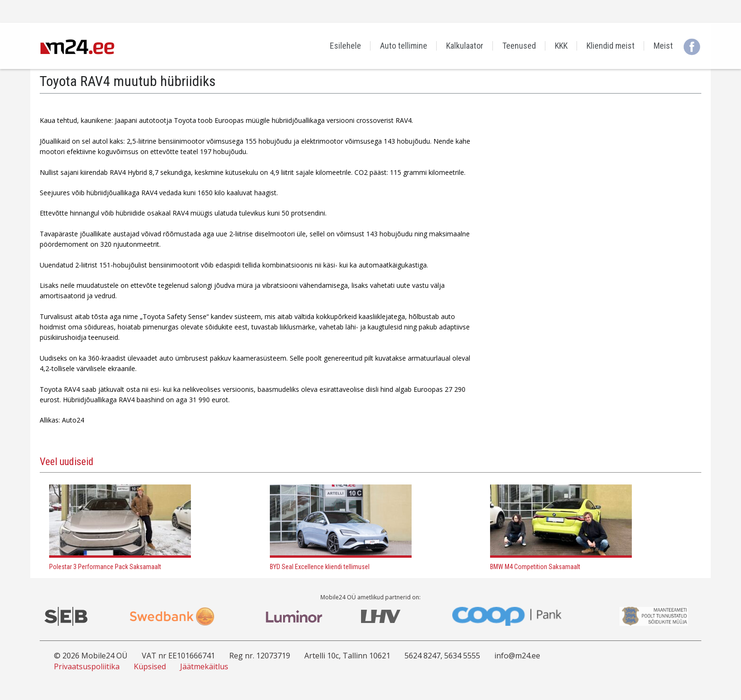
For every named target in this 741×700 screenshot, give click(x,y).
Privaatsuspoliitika (87, 666)
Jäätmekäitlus (204, 666)
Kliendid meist (611, 46)
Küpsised (150, 666)
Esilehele (345, 46)
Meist (663, 46)
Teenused (519, 46)
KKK (561, 46)
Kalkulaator (465, 46)
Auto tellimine (404, 46)
